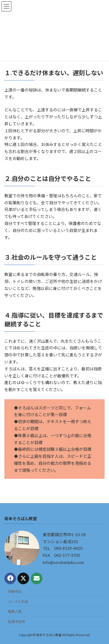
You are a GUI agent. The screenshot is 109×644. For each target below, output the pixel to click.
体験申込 (15, 591)
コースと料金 (18, 602)
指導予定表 (17, 622)
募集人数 (15, 612)
